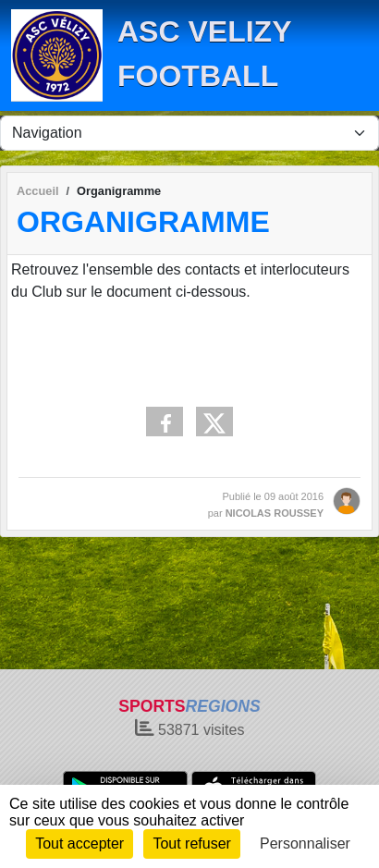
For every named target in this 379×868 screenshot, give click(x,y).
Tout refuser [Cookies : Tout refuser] (191, 844)
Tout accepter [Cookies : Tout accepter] (79, 844)
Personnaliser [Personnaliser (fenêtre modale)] (305, 844)
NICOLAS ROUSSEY (275, 513)
